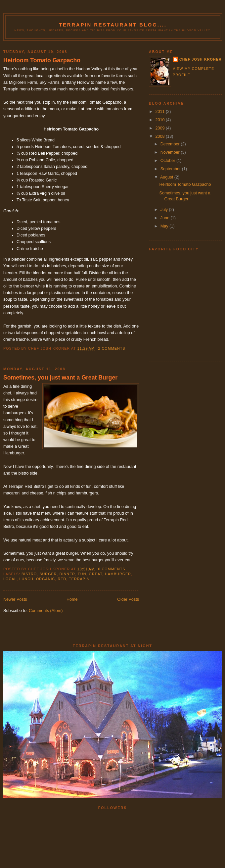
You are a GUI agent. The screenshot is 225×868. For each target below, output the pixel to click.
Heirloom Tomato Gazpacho (42, 60)
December (171, 144)
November (171, 152)
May (165, 226)
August (167, 177)
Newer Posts (15, 599)
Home (72, 599)
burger (48, 574)
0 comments (112, 569)
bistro (29, 574)
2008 (161, 136)
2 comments (112, 348)
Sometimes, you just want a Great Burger (60, 378)
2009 (161, 128)
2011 (161, 112)
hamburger (118, 574)
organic (45, 579)
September (171, 169)
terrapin (79, 579)
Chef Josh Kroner (201, 59)
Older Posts (128, 599)
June (166, 218)
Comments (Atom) (46, 611)
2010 (161, 120)
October (168, 161)
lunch (26, 579)
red (62, 579)
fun (82, 574)
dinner (67, 574)
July (165, 210)
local (10, 579)
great (96, 574)
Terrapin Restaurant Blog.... (113, 25)
